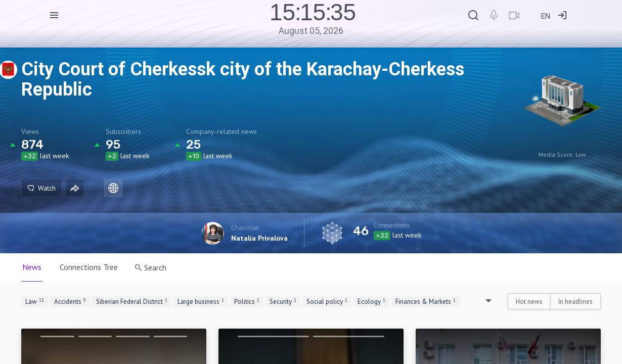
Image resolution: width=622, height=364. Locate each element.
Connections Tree (89, 267)
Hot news (529, 302)
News (32, 267)
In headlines (575, 302)
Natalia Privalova (259, 238)
